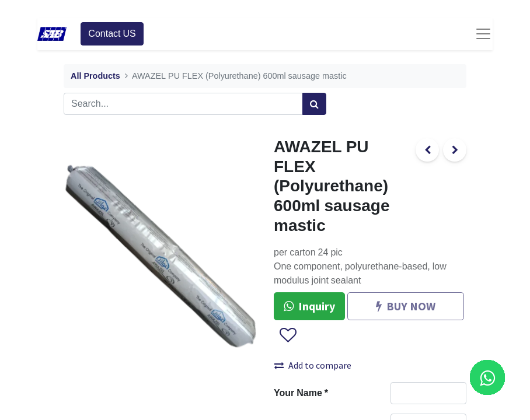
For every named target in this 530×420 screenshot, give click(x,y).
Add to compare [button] (313, 365)
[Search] (314, 104)
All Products (95, 76)
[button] (287, 335)
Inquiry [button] (309, 306)
